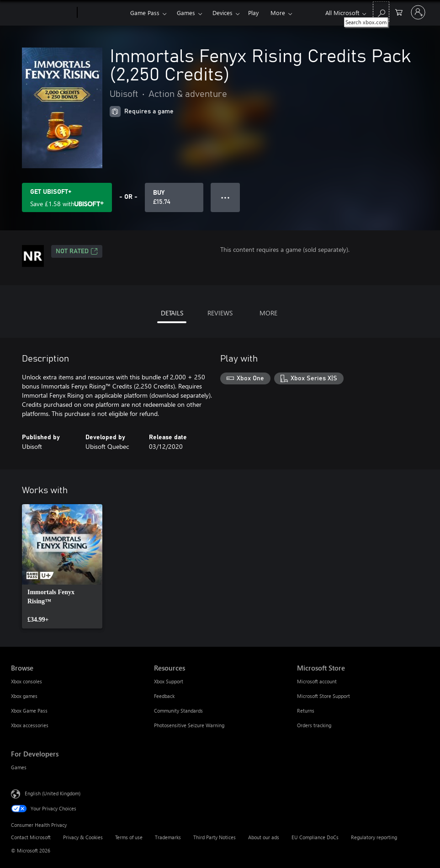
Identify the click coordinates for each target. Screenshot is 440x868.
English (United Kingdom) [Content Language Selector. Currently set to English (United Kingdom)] (53, 793)
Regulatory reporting (374, 837)
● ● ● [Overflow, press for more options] (225, 197)
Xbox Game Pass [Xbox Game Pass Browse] (29, 711)
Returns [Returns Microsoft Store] (306, 711)
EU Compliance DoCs (315, 837)
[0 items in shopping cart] (399, 12)
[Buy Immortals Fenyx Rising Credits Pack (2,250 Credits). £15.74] (174, 197)
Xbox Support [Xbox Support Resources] (169, 681)
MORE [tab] (268, 313)
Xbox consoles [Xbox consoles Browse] (27, 681)
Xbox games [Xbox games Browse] (24, 696)
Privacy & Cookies (83, 837)
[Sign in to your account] (418, 12)
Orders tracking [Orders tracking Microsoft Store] (314, 725)
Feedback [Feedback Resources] (164, 696)
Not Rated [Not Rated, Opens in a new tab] (77, 251)
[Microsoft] (42, 13)
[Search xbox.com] (381, 12)
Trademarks (168, 837)
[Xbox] (103, 13)
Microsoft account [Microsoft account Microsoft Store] (317, 681)
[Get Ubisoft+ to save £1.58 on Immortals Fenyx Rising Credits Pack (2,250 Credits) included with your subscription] (67, 197)
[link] (62, 566)
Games (186, 13)
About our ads (264, 837)
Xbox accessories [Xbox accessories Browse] (30, 725)
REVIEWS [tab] (220, 313)
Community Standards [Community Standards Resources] (178, 711)
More (278, 13)
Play (253, 13)
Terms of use (129, 837)
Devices (223, 13)
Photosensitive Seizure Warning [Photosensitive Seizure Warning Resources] (189, 725)
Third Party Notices (215, 837)
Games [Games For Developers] (19, 767)
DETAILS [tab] (172, 313)
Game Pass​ (145, 13)
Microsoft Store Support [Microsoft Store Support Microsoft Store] (323, 696)
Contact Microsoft (31, 837)
